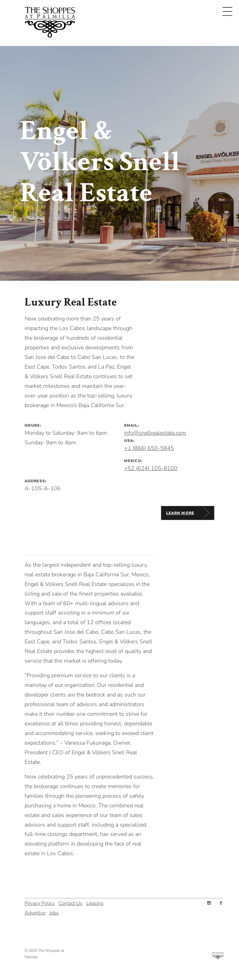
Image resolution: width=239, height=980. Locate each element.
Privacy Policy (40, 903)
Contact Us (70, 903)
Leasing (95, 903)
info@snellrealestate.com (155, 433)
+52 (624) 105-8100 (151, 468)
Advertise (35, 912)
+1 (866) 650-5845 (149, 448)
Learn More (180, 513)
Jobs (54, 912)
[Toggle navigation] (227, 11)
